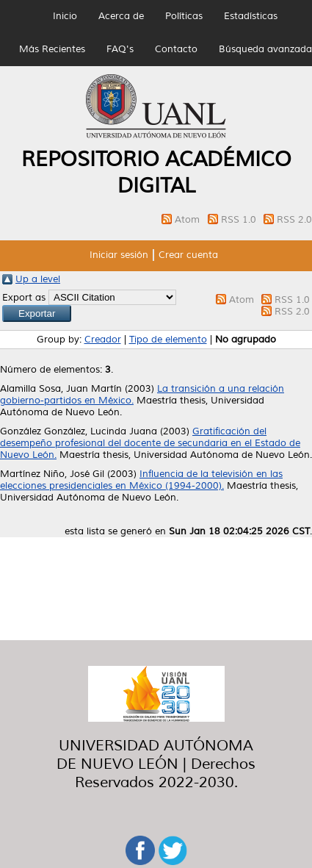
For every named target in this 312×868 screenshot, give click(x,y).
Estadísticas (251, 16)
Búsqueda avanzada (265, 49)
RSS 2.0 (294, 220)
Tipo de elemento (168, 340)
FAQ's (120, 49)
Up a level (38, 279)
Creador (103, 340)
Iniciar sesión (119, 255)
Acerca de (121, 16)
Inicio (65, 16)
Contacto (176, 49)
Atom (189, 220)
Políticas (184, 16)
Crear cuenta (188, 255)
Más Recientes (52, 49)
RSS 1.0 (240, 220)
